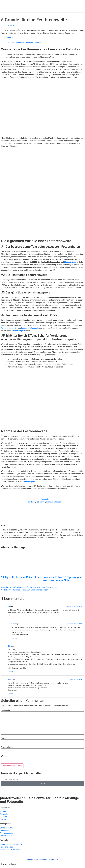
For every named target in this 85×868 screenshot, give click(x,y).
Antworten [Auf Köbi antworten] (11, 671)
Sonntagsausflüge (7, 828)
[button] (42, 12)
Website (4, 756)
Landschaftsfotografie (30, 328)
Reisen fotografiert (8, 328)
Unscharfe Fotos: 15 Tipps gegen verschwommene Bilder (62, 579)
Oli (9, 607)
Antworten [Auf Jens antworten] (11, 694)
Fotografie (10, 38)
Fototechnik (19, 43)
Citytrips (3, 819)
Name (4, 738)
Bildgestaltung (70, 262)
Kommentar (6, 710)
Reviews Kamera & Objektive (11, 844)
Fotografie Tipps (6, 847)
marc (13, 624)
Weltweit (3, 817)
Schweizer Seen (6, 836)
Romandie (4, 814)
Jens (9, 680)
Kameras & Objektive (33, 43)
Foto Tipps (10, 43)
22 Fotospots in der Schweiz (11, 850)
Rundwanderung (6, 833)
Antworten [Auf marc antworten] (14, 638)
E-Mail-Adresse (8, 747)
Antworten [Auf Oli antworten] (11, 616)
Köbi (9, 646)
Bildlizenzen (54, 860)
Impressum (31, 860)
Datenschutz (42, 860)
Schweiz (3, 811)
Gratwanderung (6, 831)
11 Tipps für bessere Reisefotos (20, 577)
